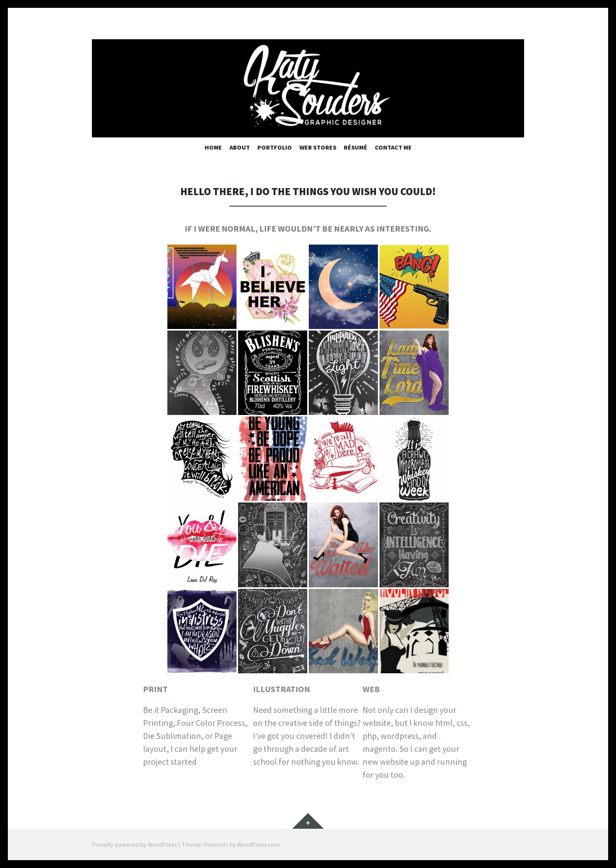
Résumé (356, 147)
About (240, 147)
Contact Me (393, 147)
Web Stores (318, 147)
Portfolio (275, 147)
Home (213, 147)
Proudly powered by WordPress (135, 844)
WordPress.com (258, 844)
